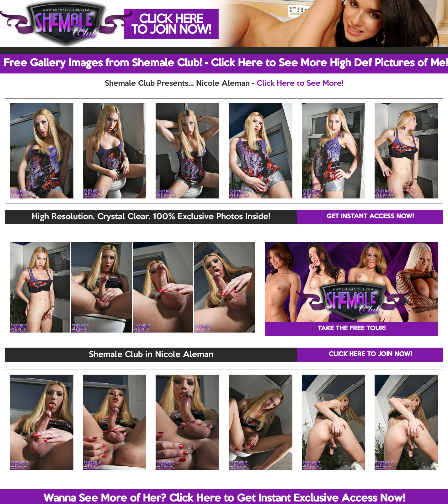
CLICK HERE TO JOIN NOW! (370, 355)
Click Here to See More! (300, 84)
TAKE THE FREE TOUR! (352, 329)
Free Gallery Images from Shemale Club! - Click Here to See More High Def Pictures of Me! (226, 63)
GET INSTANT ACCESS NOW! (370, 217)
